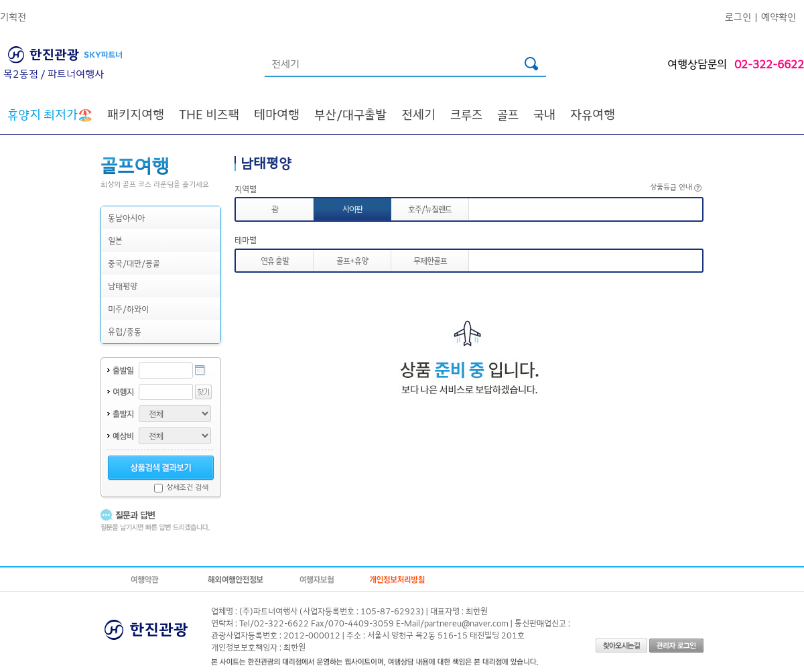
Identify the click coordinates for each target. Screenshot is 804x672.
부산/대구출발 (350, 114)
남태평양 (123, 286)
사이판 (352, 209)
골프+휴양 (352, 260)
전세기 (418, 114)
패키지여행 (136, 114)
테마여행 (277, 114)
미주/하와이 (128, 309)
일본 (115, 240)
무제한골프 (430, 260)
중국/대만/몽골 (134, 263)
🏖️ (50, 114)
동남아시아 (126, 217)
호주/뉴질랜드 (430, 209)
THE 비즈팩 (209, 114)
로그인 (738, 16)
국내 (544, 114)
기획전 (13, 16)
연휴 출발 (275, 260)
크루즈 (466, 114)
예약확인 (779, 16)
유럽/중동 (125, 331)
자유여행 (593, 114)
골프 (508, 114)
